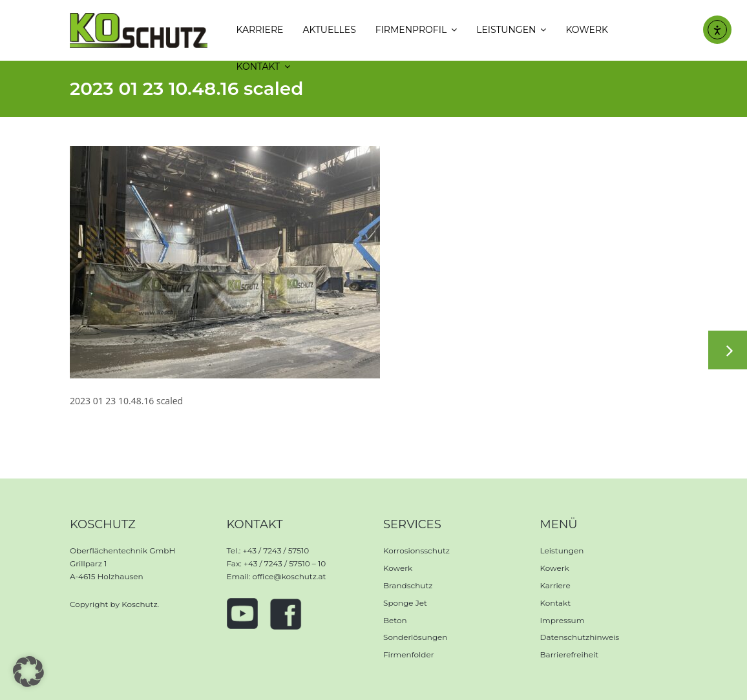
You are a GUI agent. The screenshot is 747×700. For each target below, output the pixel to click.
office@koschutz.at (289, 576)
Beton (395, 620)
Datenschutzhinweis (580, 637)
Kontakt (556, 603)
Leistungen (562, 551)
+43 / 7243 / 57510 (276, 551)
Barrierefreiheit (570, 654)
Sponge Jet (405, 603)
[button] (28, 672)
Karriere (555, 585)
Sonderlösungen (415, 637)
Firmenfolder (409, 654)
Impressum (563, 620)
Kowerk (398, 568)
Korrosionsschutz (416, 551)
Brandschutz (408, 585)
